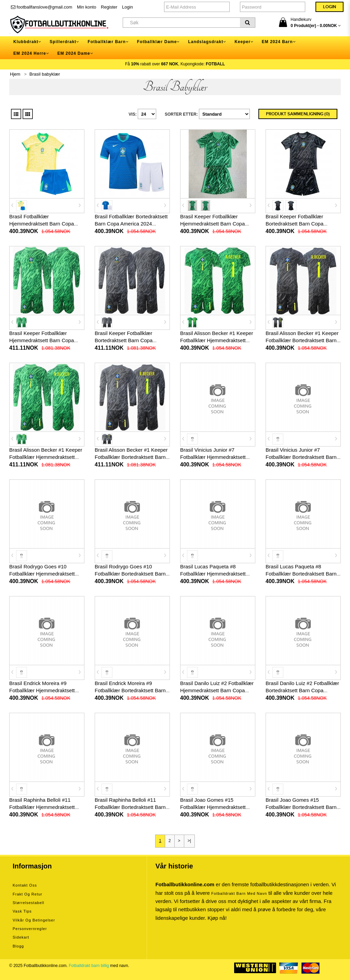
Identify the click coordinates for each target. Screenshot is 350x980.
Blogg (18, 946)
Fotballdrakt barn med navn (239, 893)
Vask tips (22, 911)
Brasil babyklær (45, 74)
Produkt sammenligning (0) (298, 114)
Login (127, 7)
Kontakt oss (25, 885)
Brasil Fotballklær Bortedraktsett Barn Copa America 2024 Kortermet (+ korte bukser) (131, 224)
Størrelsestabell (28, 903)
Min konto (86, 7)
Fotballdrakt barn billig (89, 966)
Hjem (15, 74)
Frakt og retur (28, 894)
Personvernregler (30, 929)
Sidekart (21, 937)
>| (189, 841)
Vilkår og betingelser (34, 920)
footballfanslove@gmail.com (42, 7)
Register (109, 7)
